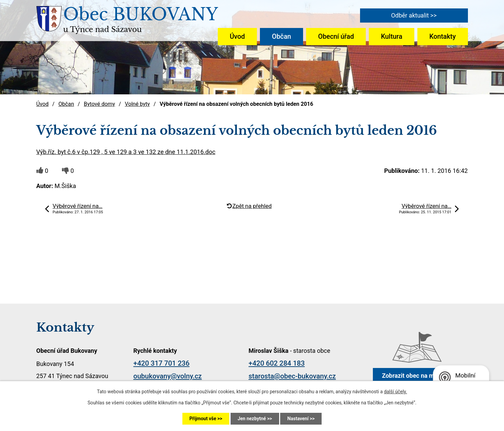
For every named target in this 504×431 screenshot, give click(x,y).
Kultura (392, 37)
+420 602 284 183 (277, 363)
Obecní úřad (336, 37)
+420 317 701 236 (162, 363)
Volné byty (137, 104)
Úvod (237, 37)
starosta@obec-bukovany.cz (292, 376)
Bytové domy (100, 104)
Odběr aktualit (410, 15)
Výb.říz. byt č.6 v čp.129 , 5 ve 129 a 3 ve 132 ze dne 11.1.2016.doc (126, 152)
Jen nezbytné (252, 419)
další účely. (396, 392)
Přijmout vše (203, 419)
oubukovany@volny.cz (168, 376)
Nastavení (298, 419)
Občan (282, 37)
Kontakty (443, 37)
